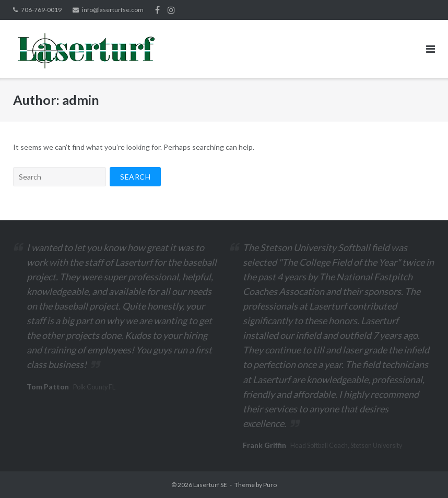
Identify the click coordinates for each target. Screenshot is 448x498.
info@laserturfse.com (113, 10)
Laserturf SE (210, 485)
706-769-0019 (41, 10)
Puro (270, 485)
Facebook (157, 10)
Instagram (171, 10)
